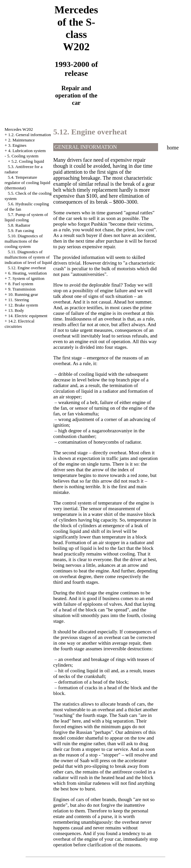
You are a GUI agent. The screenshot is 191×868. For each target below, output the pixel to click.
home (173, 148)
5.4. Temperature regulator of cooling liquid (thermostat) (27, 183)
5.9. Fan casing (21, 230)
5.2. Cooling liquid (28, 161)
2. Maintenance (21, 140)
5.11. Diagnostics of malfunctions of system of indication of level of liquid (28, 257)
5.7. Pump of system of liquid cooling (26, 217)
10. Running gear (23, 294)
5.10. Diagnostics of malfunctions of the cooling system (24, 241)
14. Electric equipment (28, 316)
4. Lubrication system (27, 151)
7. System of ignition (26, 278)
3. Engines (17, 145)
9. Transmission (22, 289)
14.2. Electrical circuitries (20, 324)
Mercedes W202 (19, 129)
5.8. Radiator (19, 225)
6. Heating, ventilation (27, 273)
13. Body (16, 310)
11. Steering (18, 300)
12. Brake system (23, 305)
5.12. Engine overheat (27, 268)
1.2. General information (29, 135)
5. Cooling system (23, 156)
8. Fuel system (20, 284)
